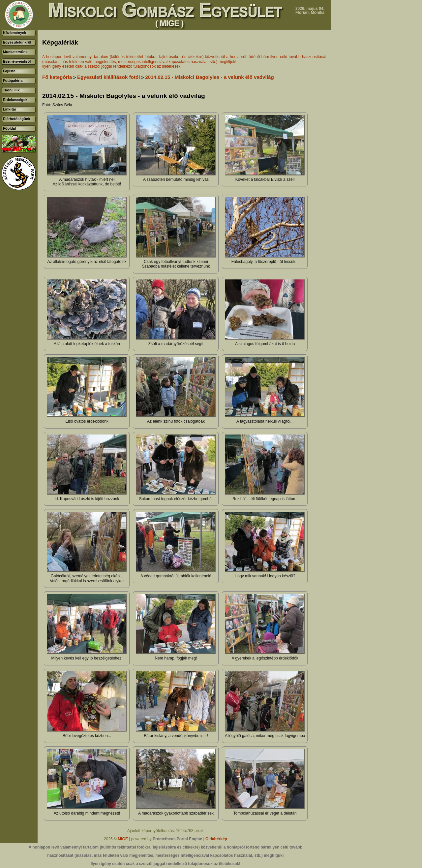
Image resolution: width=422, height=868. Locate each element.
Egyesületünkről (17, 42)
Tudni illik (11, 90)
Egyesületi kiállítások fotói (109, 77)
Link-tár (10, 109)
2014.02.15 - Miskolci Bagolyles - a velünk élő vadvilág (209, 77)
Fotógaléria (13, 80)
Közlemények (15, 33)
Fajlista (9, 71)
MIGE (123, 839)
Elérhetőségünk (17, 119)
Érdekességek (15, 100)
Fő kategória (57, 77)
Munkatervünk (15, 52)
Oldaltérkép (216, 839)
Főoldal (9, 128)
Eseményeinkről (17, 61)
